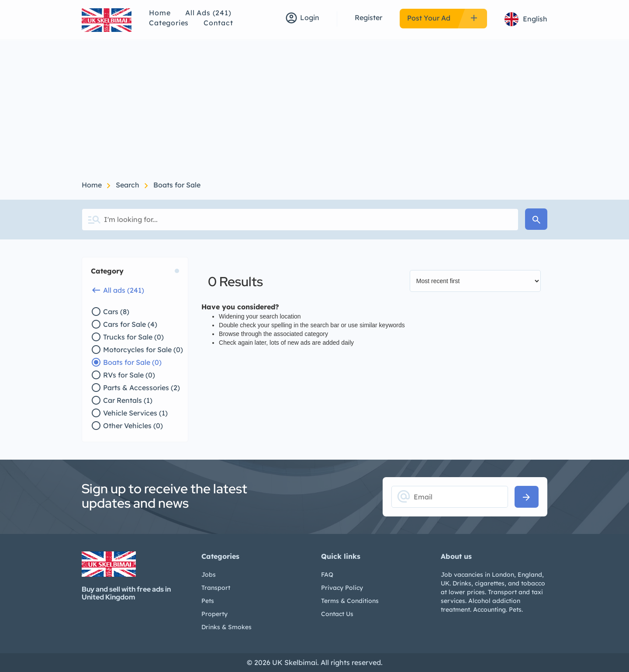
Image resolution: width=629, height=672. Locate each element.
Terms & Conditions (350, 601)
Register (368, 17)
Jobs (209, 575)
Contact (218, 23)
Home (160, 13)
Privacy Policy (342, 588)
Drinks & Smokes (226, 627)
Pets (208, 601)
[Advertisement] (314, 106)
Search (128, 185)
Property (214, 614)
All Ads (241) (208, 13)
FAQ (327, 575)
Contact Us (337, 614)
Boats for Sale (177, 185)
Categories (169, 23)
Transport (216, 588)
